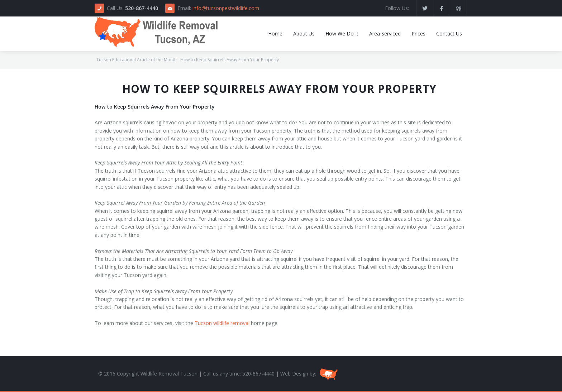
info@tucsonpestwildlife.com (226, 8)
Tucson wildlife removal (222, 323)
